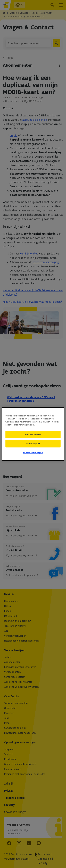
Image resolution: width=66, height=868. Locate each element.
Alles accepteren (33, 434)
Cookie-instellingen (33, 453)
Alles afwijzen (33, 444)
